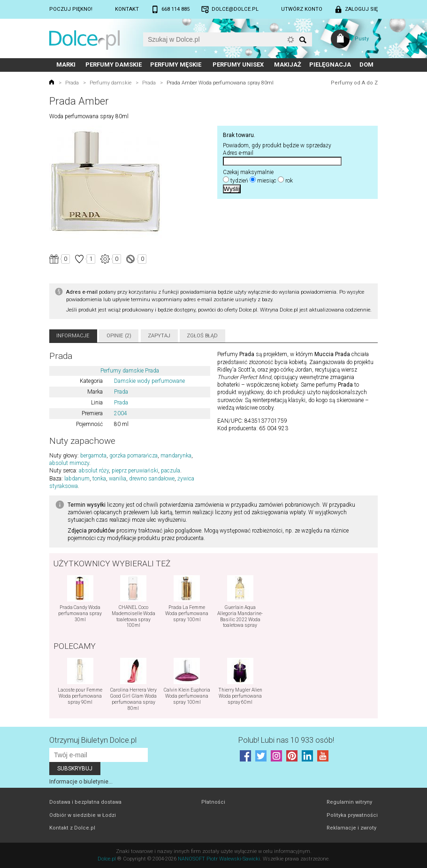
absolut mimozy (69, 463)
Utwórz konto (302, 9)
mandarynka (176, 456)
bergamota (93, 456)
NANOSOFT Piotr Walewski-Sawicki (219, 859)
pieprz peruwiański (135, 471)
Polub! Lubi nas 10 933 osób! (286, 740)
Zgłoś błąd (202, 336)
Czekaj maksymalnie (248, 172)
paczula (171, 471)
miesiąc (267, 181)
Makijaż (288, 65)
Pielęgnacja (330, 65)
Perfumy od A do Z (354, 83)
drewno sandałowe (152, 479)
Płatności (213, 802)
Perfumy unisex (238, 65)
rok (289, 181)
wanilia (118, 479)
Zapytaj (159, 336)
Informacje (73, 336)
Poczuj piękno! (71, 9)
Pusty (362, 39)
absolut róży (94, 471)
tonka (99, 479)
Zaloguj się (361, 9)
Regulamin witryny (349, 802)
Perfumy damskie (114, 65)
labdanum (77, 479)
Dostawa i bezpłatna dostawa (85, 802)
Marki (66, 65)
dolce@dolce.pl (235, 9)
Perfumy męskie (176, 65)
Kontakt (127, 9)
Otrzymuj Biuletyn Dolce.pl (93, 740)
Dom (366, 65)
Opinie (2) (119, 336)
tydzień (239, 181)
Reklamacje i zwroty (351, 828)
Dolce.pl (107, 859)
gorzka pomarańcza (133, 456)
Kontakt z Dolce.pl (72, 828)
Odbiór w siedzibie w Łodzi (83, 815)
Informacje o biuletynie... (81, 782)
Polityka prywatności (352, 815)
